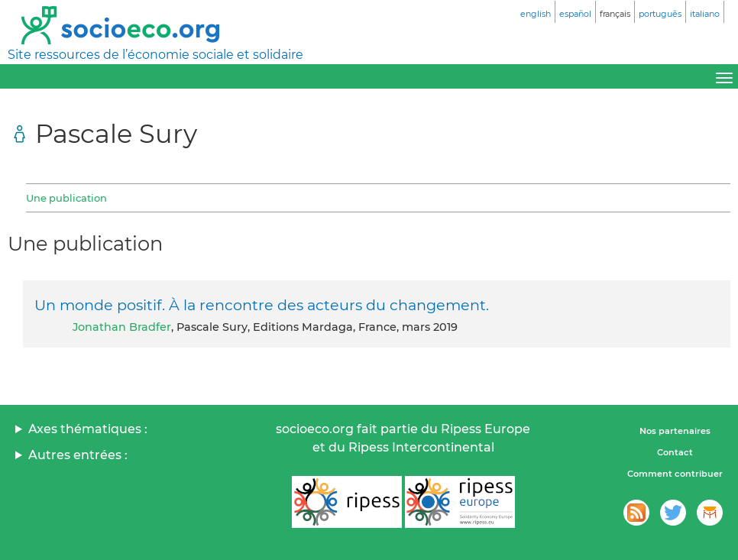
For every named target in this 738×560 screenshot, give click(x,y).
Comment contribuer (675, 474)
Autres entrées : (78, 455)
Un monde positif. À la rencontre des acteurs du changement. (262, 305)
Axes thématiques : (88, 429)
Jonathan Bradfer (122, 327)
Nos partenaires (675, 431)
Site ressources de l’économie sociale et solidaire (155, 55)
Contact (675, 452)
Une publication (66, 198)
